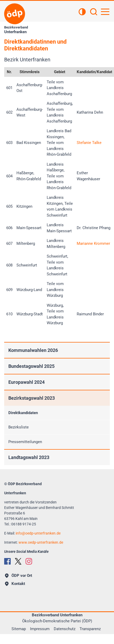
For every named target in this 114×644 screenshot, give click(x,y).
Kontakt (15, 584)
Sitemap (19, 629)
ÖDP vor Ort (19, 576)
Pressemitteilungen (25, 442)
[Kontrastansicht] (82, 12)
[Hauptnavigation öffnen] (105, 12)
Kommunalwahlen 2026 (33, 350)
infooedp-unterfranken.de (38, 533)
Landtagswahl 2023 (29, 457)
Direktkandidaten (23, 413)
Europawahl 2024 (26, 382)
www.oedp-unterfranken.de (41, 542)
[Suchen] (94, 12)
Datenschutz (65, 629)
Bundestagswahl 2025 (31, 366)
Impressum (40, 629)
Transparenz (90, 629)
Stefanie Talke (89, 143)
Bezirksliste (19, 427)
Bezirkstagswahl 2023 (32, 398)
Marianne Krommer (93, 243)
